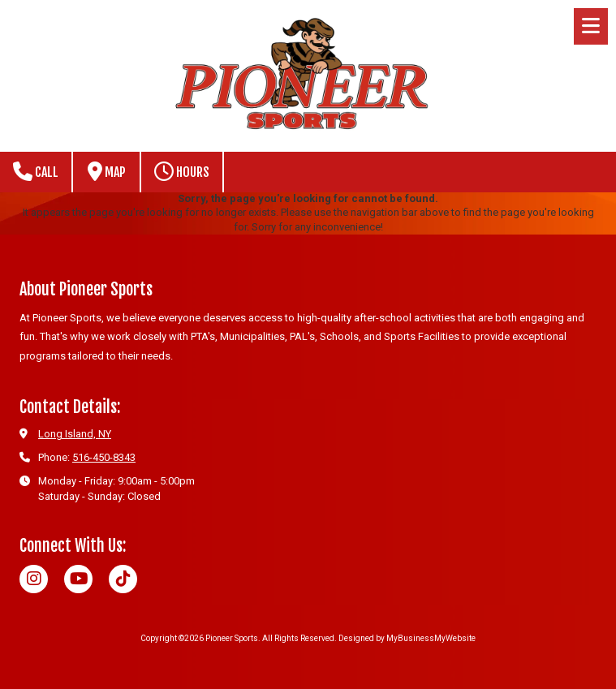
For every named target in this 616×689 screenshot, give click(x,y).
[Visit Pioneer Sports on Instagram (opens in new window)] (34, 579)
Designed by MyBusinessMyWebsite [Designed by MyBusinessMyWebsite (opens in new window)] (407, 638)
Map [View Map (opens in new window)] (107, 171)
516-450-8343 (104, 457)
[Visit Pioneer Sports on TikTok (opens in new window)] (123, 579)
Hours (182, 171)
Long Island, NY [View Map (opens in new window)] (75, 434)
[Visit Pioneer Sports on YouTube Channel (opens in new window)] (78, 579)
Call (36, 171)
